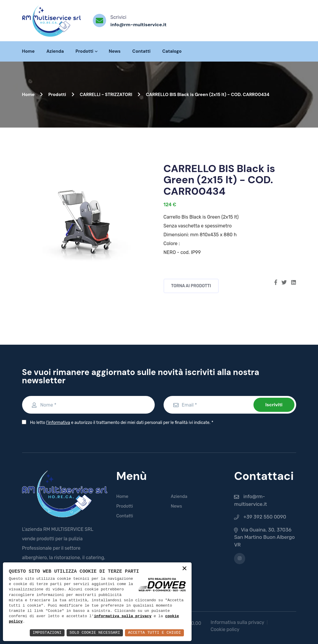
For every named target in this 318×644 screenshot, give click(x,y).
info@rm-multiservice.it (139, 25)
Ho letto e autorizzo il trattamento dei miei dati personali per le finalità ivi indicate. (120, 423)
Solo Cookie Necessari (93, 633)
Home (28, 51)
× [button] (184, 569)
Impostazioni (44, 633)
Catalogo (172, 51)
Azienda (55, 51)
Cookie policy (225, 629)
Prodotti (86, 51)
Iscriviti (274, 405)
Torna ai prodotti (191, 286)
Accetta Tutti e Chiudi (154, 633)
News (115, 51)
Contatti (141, 51)
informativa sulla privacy (123, 617)
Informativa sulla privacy (237, 622)
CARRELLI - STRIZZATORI (110, 95)
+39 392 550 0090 (265, 517)
